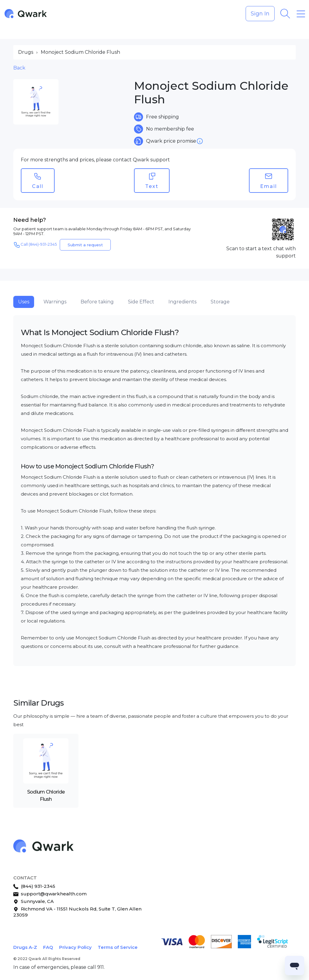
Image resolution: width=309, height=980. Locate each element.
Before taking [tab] (97, 302)
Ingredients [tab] (182, 302)
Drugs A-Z (25, 947)
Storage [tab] (220, 302)
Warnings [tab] (55, 302)
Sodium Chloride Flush (46, 796)
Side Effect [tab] (141, 302)
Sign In (260, 14)
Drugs (26, 52)
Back (19, 68)
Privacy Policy (75, 947)
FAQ (48, 947)
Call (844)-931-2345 (35, 245)
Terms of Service (118, 947)
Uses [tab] (24, 302)
